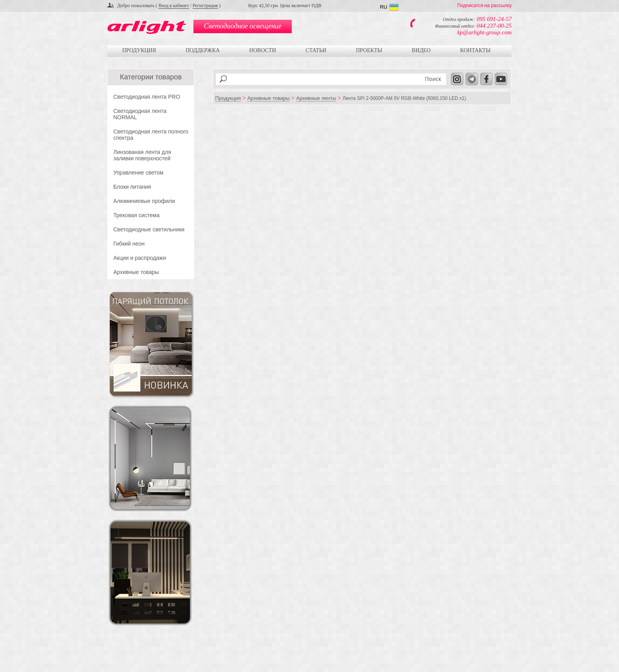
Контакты (475, 50)
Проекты (369, 50)
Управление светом (138, 173)
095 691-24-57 (494, 19)
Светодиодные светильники (149, 229)
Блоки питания (132, 187)
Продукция (139, 50)
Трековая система (136, 215)
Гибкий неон (129, 244)
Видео (421, 50)
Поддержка (203, 50)
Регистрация (205, 6)
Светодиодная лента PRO (147, 97)
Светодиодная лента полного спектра (151, 135)
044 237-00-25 (494, 26)
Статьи (316, 50)
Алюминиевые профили (144, 201)
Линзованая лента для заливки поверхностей (142, 155)
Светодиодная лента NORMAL (140, 114)
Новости (263, 50)
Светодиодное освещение (243, 26)
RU (384, 7)
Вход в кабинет (174, 6)
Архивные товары (136, 272)
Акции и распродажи (140, 258)
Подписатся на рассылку (484, 6)
